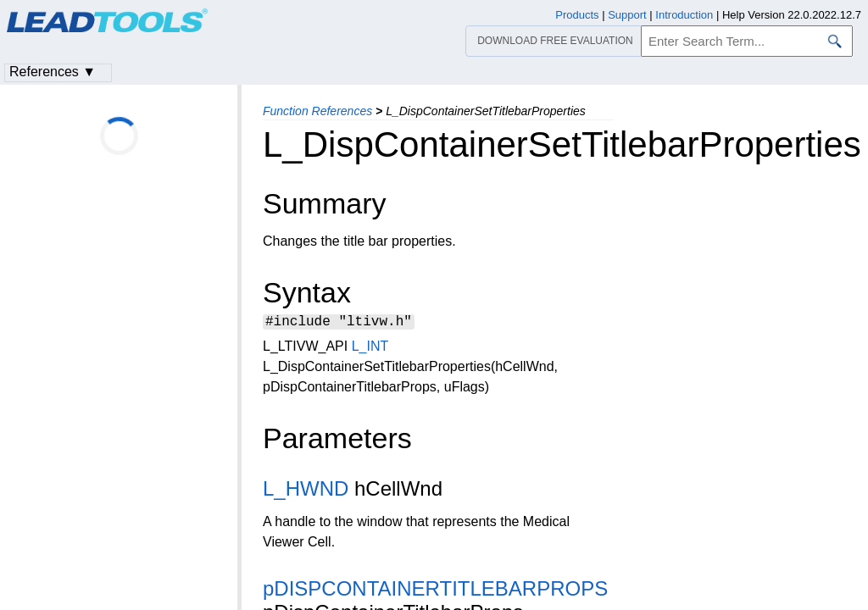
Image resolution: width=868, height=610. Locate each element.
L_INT (370, 349)
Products (577, 15)
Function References (317, 111)
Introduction (684, 15)
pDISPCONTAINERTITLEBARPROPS (435, 591)
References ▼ (53, 72)
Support (627, 15)
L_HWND (306, 491)
